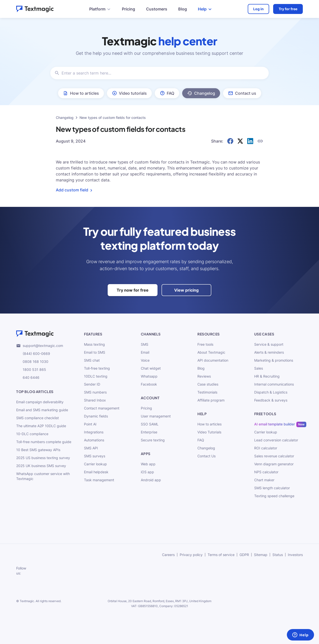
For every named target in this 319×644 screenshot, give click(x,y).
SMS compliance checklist (38, 418)
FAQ (201, 440)
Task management (99, 480)
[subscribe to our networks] (36, 571)
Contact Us (206, 456)
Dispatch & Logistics (271, 392)
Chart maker (264, 480)
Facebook (149, 384)
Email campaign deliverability (40, 402)
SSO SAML (150, 424)
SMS (145, 344)
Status (278, 555)
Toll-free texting (97, 368)
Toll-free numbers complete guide (44, 442)
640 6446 (28, 378)
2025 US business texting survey (43, 458)
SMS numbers (95, 392)
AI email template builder (275, 424)
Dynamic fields (96, 416)
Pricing (128, 9)
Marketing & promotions (274, 360)
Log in (258, 9)
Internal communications (274, 384)
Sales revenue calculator (274, 456)
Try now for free (133, 290)
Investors (295, 555)
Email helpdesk (96, 472)
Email (145, 352)
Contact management (102, 408)
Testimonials (207, 392)
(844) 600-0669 (33, 354)
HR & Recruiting (267, 376)
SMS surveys (95, 456)
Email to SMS (95, 352)
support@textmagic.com (40, 346)
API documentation (213, 360)
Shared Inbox (95, 400)
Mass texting (94, 344)
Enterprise (149, 432)
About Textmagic (211, 352)
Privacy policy (191, 555)
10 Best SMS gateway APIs (38, 450)
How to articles (209, 424)
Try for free (288, 9)
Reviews (204, 376)
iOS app (147, 472)
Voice (145, 360)
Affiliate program (211, 400)
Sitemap (261, 555)
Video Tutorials (209, 432)
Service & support (269, 344)
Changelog (65, 118)
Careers (168, 555)
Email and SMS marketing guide (42, 410)
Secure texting (153, 440)
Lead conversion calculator (276, 440)
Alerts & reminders (269, 352)
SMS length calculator (272, 488)
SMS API (91, 448)
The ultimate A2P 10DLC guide (41, 426)
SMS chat (92, 360)
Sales (259, 368)
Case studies (208, 384)
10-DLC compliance (32, 434)
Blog (183, 9)
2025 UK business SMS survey (41, 466)
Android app (151, 480)
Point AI (90, 424)
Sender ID (92, 384)
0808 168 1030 (32, 362)
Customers (157, 9)
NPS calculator (266, 472)
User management (156, 416)
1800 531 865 (31, 370)
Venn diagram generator (274, 464)
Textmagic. (27, 601)
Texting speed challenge (274, 496)
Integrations (94, 432)
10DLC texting (96, 376)
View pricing (186, 290)
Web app (148, 464)
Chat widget (151, 368)
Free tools (205, 344)
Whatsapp (149, 376)
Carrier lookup (95, 464)
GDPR (244, 555)
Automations (94, 440)
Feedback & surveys (271, 400)
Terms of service (221, 555)
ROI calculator (266, 448)
